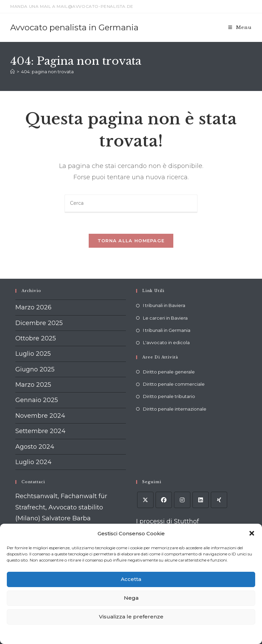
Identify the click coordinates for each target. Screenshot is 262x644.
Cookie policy (90, 634)
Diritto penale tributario (169, 396)
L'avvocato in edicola (166, 342)
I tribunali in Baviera (164, 305)
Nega (131, 598)
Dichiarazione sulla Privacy (133, 634)
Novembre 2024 (40, 416)
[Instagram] (182, 500)
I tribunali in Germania (167, 330)
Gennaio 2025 (37, 400)
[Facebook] (164, 500)
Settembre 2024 (40, 431)
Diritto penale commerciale (174, 384)
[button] (252, 533)
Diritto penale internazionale (175, 409)
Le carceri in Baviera (165, 318)
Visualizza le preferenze (131, 617)
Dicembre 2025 (39, 323)
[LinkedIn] (201, 500)
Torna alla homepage (131, 241)
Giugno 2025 (35, 369)
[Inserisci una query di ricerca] (131, 204)
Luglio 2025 (33, 354)
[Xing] (219, 500)
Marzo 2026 (33, 307)
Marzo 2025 (33, 385)
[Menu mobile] (240, 27)
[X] (145, 500)
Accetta (131, 579)
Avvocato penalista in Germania (74, 27)
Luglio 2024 (33, 462)
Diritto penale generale (169, 372)
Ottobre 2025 (36, 338)
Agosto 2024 (35, 447)
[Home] (12, 72)
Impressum (174, 634)
